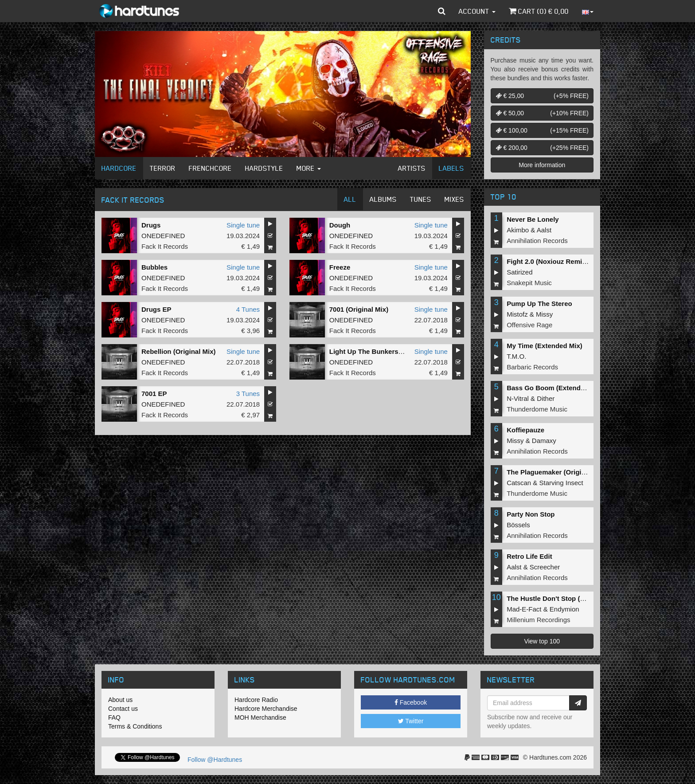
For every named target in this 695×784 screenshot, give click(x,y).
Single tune (243, 225)
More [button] (309, 168)
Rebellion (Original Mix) (179, 351)
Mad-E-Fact (524, 609)
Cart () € (539, 11)
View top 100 (542, 641)
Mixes (454, 199)
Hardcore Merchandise (266, 709)
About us (120, 700)
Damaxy (544, 441)
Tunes (421, 199)
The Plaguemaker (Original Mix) (556, 472)
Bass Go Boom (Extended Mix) (555, 388)
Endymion (564, 609)
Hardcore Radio (256, 700)
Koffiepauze (525, 430)
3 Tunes (248, 394)
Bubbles (154, 267)
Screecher (545, 567)
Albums (383, 199)
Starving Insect (561, 483)
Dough (340, 225)
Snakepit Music (529, 283)
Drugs (151, 225)
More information (542, 165)
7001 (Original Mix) (359, 309)
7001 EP (154, 394)
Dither (546, 398)
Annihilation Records (537, 241)
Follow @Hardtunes (215, 760)
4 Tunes (248, 309)
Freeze (340, 267)
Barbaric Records (532, 367)
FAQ (114, 717)
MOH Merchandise (260, 717)
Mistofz (517, 314)
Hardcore (119, 168)
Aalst (544, 230)
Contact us (123, 709)
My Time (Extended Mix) (545, 346)
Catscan (519, 483)
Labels (451, 168)
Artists (412, 168)
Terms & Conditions (135, 726)
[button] (442, 11)
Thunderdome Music (537, 409)
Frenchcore (210, 168)
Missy (544, 314)
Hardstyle (264, 168)
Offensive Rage (529, 325)
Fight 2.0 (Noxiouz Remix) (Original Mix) (569, 261)
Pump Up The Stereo (539, 304)
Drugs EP (156, 309)
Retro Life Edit (529, 556)
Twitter (411, 721)
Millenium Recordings (538, 620)
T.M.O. (516, 356)
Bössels (518, 525)
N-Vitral (518, 398)
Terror (163, 168)
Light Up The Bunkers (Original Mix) (386, 351)
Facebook (411, 702)
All (350, 199)
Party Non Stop (531, 514)
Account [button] (477, 11)
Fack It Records (165, 246)
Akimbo (518, 230)
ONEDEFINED (163, 236)
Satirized (519, 272)
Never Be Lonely (533, 219)
